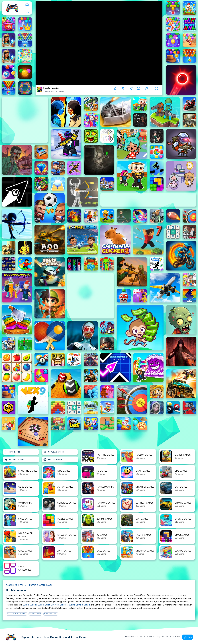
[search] (27, 11)
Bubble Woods (30, 605)
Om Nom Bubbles (59, 605)
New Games (12, 452)
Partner (177, 636)
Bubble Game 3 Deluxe (79, 605)
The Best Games (14, 459)
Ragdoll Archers (15, 585)
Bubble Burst (44, 605)
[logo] (12, 8)
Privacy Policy (154, 636)
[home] (27, 5)
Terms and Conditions (135, 636)
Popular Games (54, 452)
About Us (167, 636)
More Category (51, 614)
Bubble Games (35, 614)
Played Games (53, 459)
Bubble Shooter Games (54, 91)
